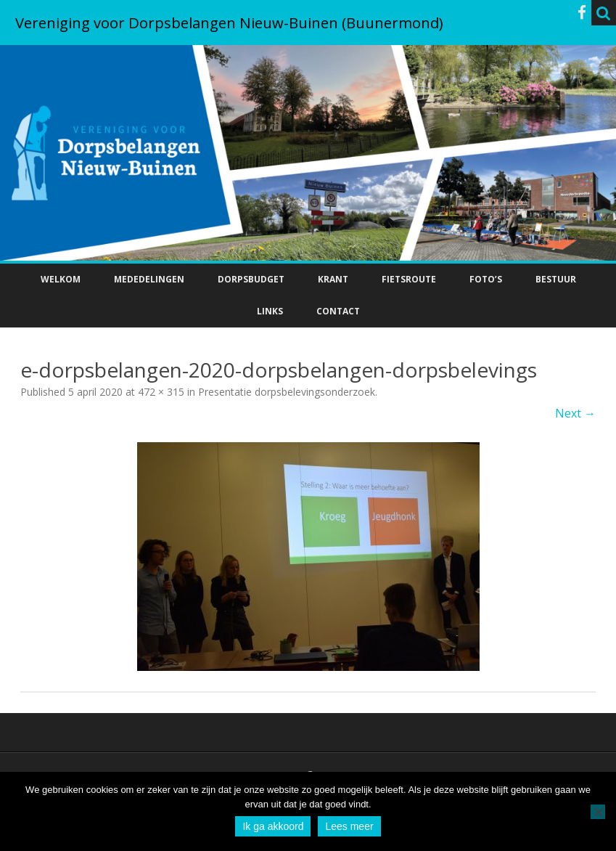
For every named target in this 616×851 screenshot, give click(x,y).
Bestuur (556, 279)
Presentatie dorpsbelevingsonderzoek (287, 392)
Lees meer (349, 826)
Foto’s (486, 279)
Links (270, 311)
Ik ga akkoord (273, 826)
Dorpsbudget (251, 279)
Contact (338, 311)
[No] (598, 812)
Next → (575, 413)
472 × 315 (161, 392)
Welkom (61, 279)
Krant (333, 279)
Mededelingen (149, 279)
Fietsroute (409, 279)
